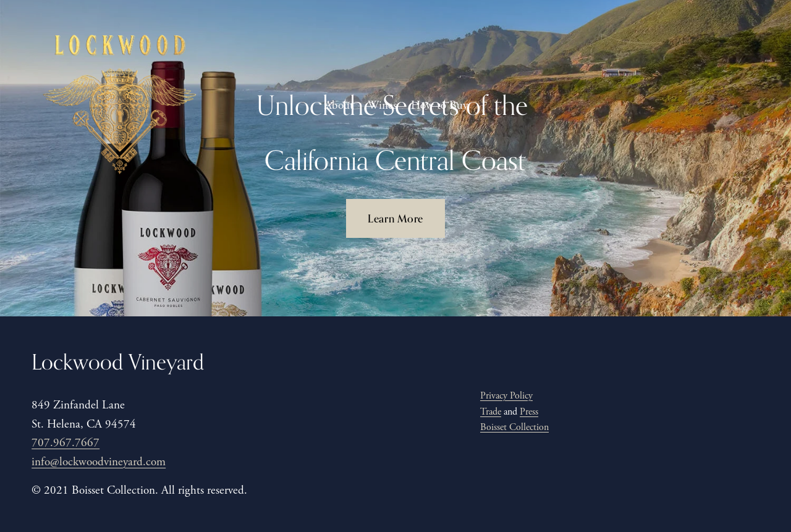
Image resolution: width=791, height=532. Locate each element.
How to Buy (439, 106)
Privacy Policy (506, 396)
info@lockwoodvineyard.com (99, 462)
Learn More (395, 218)
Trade (491, 412)
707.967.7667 (66, 443)
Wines (382, 106)
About (339, 106)
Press (529, 412)
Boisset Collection (514, 427)
